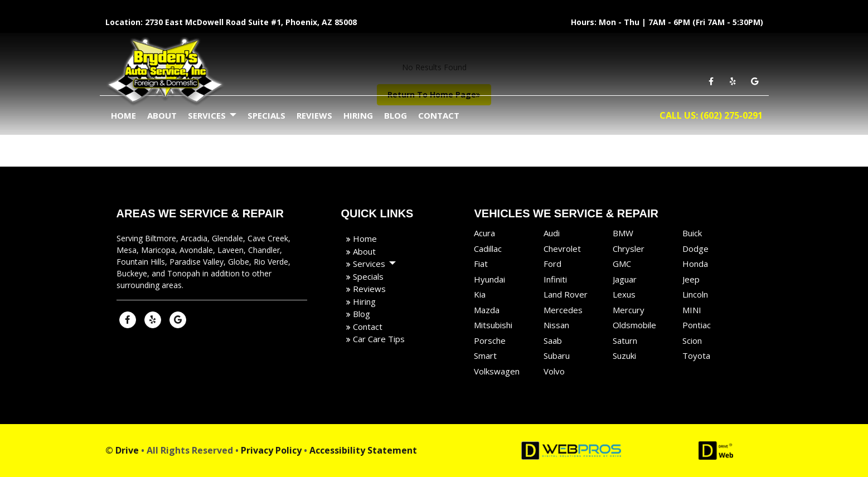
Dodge (695, 249)
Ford (552, 264)
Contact (439, 115)
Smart (485, 356)
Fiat (481, 264)
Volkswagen (497, 371)
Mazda (487, 310)
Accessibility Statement (363, 450)
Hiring (358, 115)
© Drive (122, 450)
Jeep (691, 279)
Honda (695, 264)
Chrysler (629, 249)
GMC (622, 264)
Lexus (624, 294)
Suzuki (624, 356)
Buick (692, 233)
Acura (484, 233)
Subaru (557, 356)
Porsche (490, 340)
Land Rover (566, 294)
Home (123, 115)
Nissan (556, 325)
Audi (552, 233)
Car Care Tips (378, 339)
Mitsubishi (493, 325)
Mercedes (563, 310)
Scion (692, 340)
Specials (266, 115)
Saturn (625, 340)
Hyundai (489, 279)
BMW (623, 233)
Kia (480, 294)
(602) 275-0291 (731, 115)
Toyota (696, 356)
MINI (692, 310)
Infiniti (555, 279)
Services (212, 116)
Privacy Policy (271, 450)
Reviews (314, 115)
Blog (396, 115)
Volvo (554, 371)
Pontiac (697, 325)
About (162, 115)
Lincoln (695, 294)
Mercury (629, 310)
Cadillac (488, 249)
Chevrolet (562, 249)
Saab (553, 340)
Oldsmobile (634, 325)
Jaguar (625, 279)
